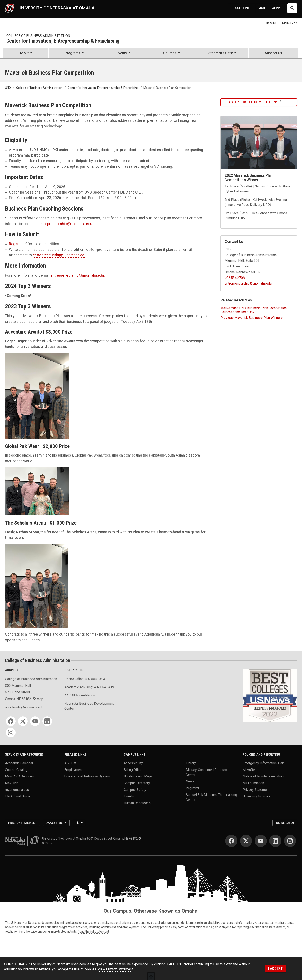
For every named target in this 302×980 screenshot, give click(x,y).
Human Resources (137, 803)
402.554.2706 (235, 278)
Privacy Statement (256, 790)
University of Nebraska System (87, 776)
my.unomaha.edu (17, 790)
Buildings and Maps (138, 776)
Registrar (193, 788)
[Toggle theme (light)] (79, 823)
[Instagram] (11, 733)
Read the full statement (93, 932)
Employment (74, 770)
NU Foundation (253, 783)
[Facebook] (11, 721)
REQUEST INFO (242, 8)
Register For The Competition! (251, 102)
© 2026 (48, 843)
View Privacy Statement (115, 969)
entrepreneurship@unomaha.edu (65, 224)
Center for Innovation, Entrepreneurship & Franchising (63, 41)
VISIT (262, 8)
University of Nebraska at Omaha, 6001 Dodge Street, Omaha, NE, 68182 (92, 839)
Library (191, 763)
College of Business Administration (38, 36)
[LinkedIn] (47, 721)
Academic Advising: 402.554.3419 (89, 687)
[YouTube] (35, 721)
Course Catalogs (17, 770)
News (190, 781)
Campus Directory (137, 783)
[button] (26, 54)
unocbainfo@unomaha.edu (24, 707)
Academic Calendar (19, 763)
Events (129, 796)
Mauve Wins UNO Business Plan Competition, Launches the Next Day (254, 310)
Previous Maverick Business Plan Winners (252, 318)
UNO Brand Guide (18, 796)
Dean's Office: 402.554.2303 (85, 679)
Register (16, 244)
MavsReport (252, 770)
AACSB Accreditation (80, 695)
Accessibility (133, 763)
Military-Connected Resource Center (207, 772)
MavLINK (12, 783)
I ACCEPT (275, 969)
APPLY (276, 8)
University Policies (256, 796)
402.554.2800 (285, 823)
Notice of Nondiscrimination (263, 776)
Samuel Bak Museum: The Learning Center (211, 797)
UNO (8, 88)
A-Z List (70, 763)
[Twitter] (23, 721)
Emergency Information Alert (264, 763)
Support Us (273, 53)
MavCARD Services (19, 776)
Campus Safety (135, 790)
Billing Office (133, 770)
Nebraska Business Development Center (89, 706)
